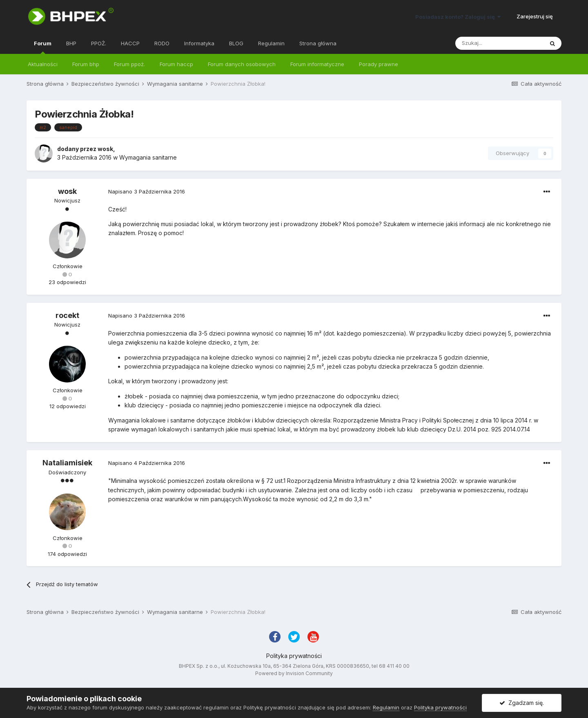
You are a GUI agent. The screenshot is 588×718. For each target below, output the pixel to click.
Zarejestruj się (535, 16)
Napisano (147, 191)
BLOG (236, 43)
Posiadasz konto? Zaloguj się (458, 17)
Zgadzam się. (522, 703)
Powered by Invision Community (294, 673)
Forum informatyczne (317, 64)
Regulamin (271, 43)
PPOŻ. (99, 43)
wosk (105, 149)
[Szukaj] (499, 43)
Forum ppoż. (129, 64)
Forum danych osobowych (242, 64)
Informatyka (199, 43)
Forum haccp (176, 64)
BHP (71, 43)
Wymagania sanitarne (148, 157)
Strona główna (318, 43)
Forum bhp (86, 64)
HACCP (130, 43)
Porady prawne (379, 64)
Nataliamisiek (67, 463)
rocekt (67, 315)
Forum (43, 47)
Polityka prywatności (294, 656)
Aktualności (43, 64)
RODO (162, 43)
